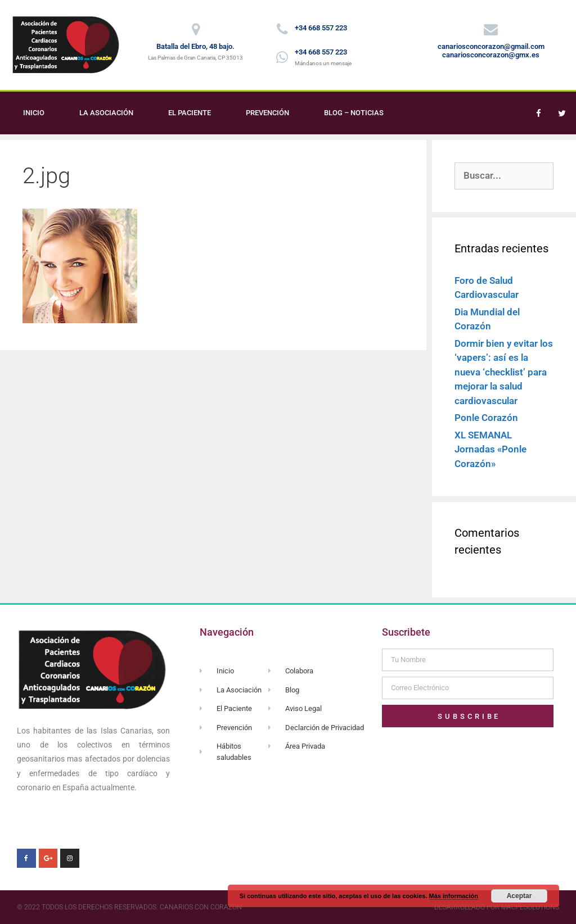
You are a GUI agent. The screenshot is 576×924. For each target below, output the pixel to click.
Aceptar (519, 896)
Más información (454, 896)
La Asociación (106, 113)
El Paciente (190, 113)
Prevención (267, 113)
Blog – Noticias (354, 113)
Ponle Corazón (486, 418)
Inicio (34, 113)
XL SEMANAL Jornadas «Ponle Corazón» (490, 449)
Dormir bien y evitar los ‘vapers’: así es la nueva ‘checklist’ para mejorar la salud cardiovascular (504, 372)
